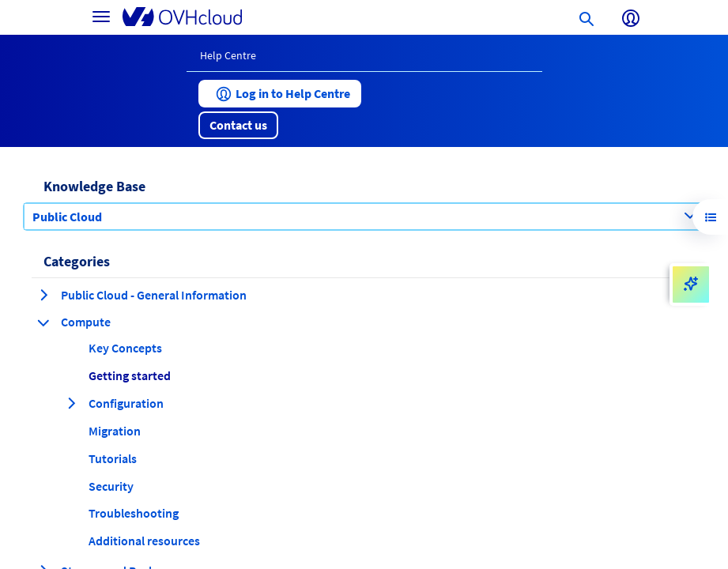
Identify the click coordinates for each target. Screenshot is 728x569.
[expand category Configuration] (71, 403)
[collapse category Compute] (43, 322)
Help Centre (228, 55)
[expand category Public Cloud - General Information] (43, 295)
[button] (280, 94)
